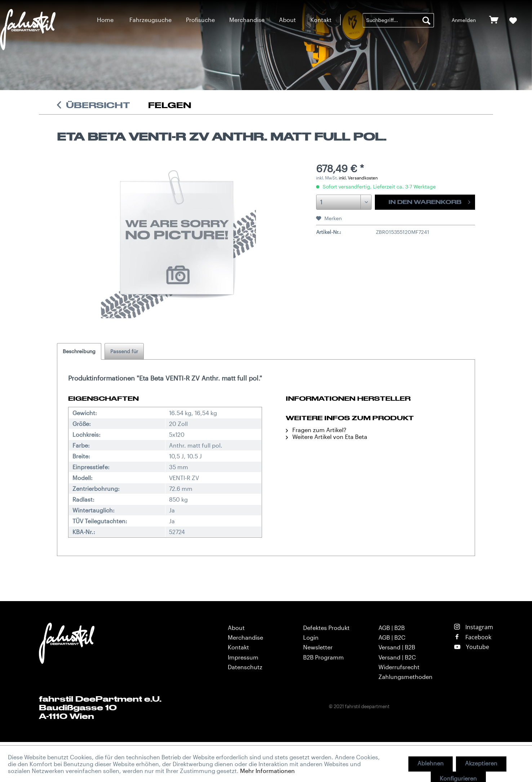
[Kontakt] (321, 20)
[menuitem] (105, 20)
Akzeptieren (481, 763)
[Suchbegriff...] (398, 20)
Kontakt (238, 647)
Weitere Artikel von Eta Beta (327, 437)
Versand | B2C (397, 657)
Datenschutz (245, 667)
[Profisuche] (200, 20)
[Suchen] (426, 20)
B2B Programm (323, 657)
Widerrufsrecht (399, 667)
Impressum (243, 657)
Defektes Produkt (326, 628)
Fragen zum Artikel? (316, 430)
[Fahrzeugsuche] (150, 20)
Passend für (124, 351)
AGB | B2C (392, 637)
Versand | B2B (397, 647)
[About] (287, 20)
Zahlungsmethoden (405, 677)
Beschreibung (79, 351)
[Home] (105, 20)
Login (311, 637)
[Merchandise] (247, 20)
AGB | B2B (392, 628)
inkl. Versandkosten (358, 178)
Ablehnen (431, 763)
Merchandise (245, 637)
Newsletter (318, 647)
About (236, 628)
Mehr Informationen (267, 771)
